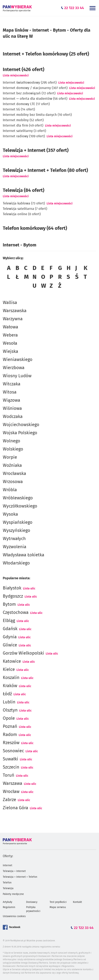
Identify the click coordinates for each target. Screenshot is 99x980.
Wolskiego (13, 449)
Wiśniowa (12, 409)
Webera (10, 335)
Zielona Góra (15, 808)
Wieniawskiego (18, 360)
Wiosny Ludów (17, 376)
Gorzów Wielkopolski (23, 653)
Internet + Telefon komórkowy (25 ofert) (46, 54)
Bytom (9, 604)
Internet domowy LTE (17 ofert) (26, 104)
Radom (10, 735)
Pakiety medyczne (13, 894)
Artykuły (7, 902)
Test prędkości (58, 902)
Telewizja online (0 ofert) (22, 214)
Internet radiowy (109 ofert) (24, 136)
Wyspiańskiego (18, 522)
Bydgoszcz (13, 596)
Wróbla (10, 490)
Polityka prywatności (33, 909)
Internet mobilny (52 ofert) (23, 120)
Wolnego (11, 441)
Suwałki (10, 759)
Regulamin (9, 907)
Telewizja (8, 888)
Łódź (7, 694)
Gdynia (10, 637)
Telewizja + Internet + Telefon (20, 877)
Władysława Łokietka (24, 555)
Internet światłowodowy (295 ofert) (30, 83)
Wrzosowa (13, 482)
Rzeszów (11, 743)
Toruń (9, 775)
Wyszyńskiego (16, 531)
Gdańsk (10, 629)
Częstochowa (16, 613)
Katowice (12, 661)
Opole (9, 718)
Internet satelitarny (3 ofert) (24, 131)
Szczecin (11, 767)
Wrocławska (14, 474)
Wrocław (11, 792)
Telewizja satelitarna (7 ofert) (25, 209)
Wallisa (10, 303)
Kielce (9, 670)
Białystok (12, 588)
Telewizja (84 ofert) (24, 190)
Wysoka (10, 514)
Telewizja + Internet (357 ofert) (36, 150)
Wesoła (10, 343)
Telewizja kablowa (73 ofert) (24, 204)
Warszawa (12, 784)
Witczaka (12, 384)
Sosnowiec (13, 751)
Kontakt (77, 902)
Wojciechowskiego (21, 425)
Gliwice (10, 645)
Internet (7, 865)
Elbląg (9, 621)
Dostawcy (32, 902)
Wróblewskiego (18, 498)
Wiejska (10, 352)
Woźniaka (12, 465)
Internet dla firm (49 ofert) (23, 126)
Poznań (10, 727)
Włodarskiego (16, 563)
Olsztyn (10, 710)
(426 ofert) (24, 70)
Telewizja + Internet (14, 871)
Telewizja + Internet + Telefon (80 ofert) (45, 170)
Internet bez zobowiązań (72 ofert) (29, 93)
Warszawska (15, 311)
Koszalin (11, 678)
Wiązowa (11, 400)
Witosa (10, 392)
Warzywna (13, 319)
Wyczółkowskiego (20, 506)
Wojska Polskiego (20, 433)
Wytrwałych (14, 539)
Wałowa (10, 327)
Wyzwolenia (15, 547)
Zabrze (9, 800)
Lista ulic (29, 589)
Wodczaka (13, 417)
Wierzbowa (14, 368)
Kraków (10, 686)
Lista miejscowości (16, 75)
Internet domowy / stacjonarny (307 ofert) (35, 88)
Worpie (10, 457)
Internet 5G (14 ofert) (19, 110)
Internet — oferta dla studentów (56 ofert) (35, 99)
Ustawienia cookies (14, 916)
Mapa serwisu (58, 907)
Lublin (9, 702)
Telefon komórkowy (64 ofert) (35, 228)
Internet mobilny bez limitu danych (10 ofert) (37, 115)
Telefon (7, 883)
